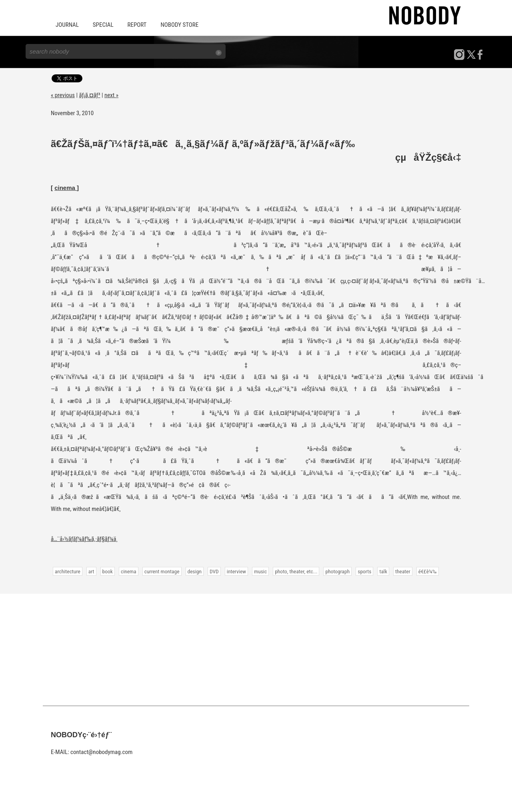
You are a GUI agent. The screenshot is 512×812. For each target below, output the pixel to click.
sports (364, 571)
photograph (337, 571)
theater (403, 571)
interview (236, 571)
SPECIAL (103, 25)
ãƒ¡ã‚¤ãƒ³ (90, 95)
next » (111, 95)
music (260, 571)
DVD (214, 571)
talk (383, 571)
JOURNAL (67, 25)
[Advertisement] (256, 650)
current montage (162, 571)
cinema (66, 188)
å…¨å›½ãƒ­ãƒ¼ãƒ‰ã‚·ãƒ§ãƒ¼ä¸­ (84, 539)
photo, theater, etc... (296, 571)
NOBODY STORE (179, 25)
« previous (63, 95)
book (108, 571)
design (195, 571)
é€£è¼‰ (428, 571)
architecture (68, 571)
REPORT (137, 25)
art (91, 571)
